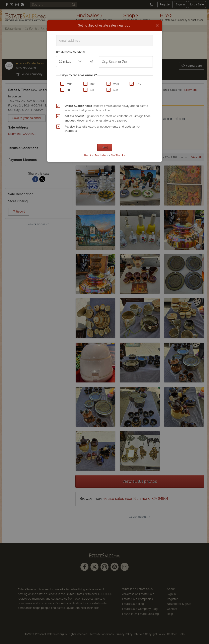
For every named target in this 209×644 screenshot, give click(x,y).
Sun (115, 90)
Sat (92, 90)
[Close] (157, 26)
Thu (138, 84)
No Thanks (118, 155)
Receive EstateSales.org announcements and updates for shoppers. (102, 129)
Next (105, 147)
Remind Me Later (95, 155)
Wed (116, 84)
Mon (70, 84)
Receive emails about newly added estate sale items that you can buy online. (106, 108)
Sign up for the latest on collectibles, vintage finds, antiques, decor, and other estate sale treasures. (108, 118)
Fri (68, 90)
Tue (92, 84)
